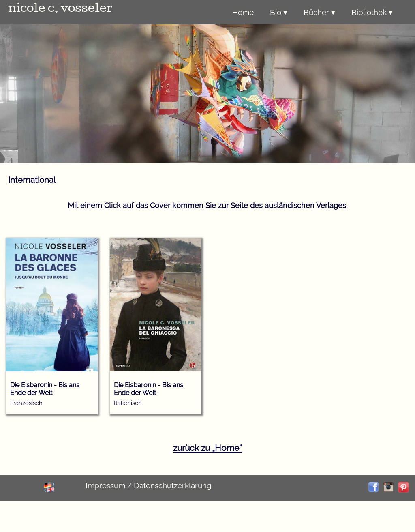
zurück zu (207, 448)
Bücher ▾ (319, 12)
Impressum (105, 485)
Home (243, 12)
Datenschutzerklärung (173, 485)
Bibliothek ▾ (372, 12)
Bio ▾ (279, 12)
